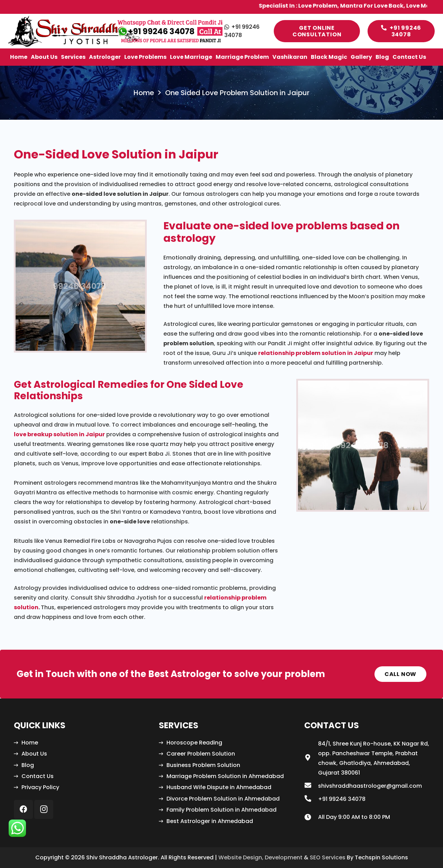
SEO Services (328, 857)
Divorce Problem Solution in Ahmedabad (223, 799)
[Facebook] (23, 809)
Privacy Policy (40, 787)
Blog (28, 765)
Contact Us (38, 776)
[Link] (74, 31)
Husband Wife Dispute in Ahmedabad (219, 787)
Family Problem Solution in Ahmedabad (221, 810)
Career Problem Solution (201, 754)
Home (30, 743)
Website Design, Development (260, 857)
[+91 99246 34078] (311, 799)
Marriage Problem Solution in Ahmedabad (225, 776)
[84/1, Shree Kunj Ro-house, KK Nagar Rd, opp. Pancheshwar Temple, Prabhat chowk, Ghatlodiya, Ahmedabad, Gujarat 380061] (311, 758)
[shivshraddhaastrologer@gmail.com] (311, 786)
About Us (34, 754)
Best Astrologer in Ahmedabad (210, 821)
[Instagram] (44, 809)
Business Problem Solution (203, 765)
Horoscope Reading (194, 743)
